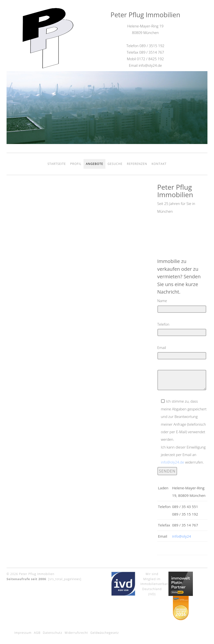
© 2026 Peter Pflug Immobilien (30, 574)
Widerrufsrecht (76, 633)
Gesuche (115, 164)
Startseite (57, 164)
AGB (37, 633)
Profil (76, 164)
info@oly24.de (172, 462)
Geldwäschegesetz (105, 633)
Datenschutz (53, 633)
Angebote (94, 164)
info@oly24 (181, 536)
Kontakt (159, 164)
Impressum (23, 633)
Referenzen (137, 164)
